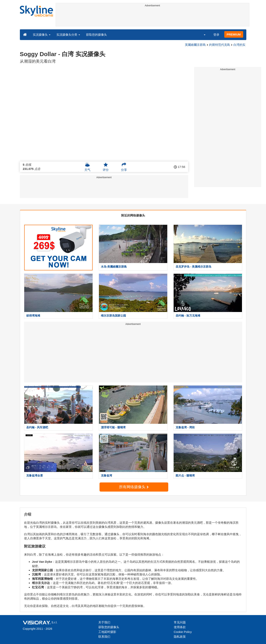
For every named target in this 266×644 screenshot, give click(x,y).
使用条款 (180, 627)
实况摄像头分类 (68, 35)
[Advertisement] (152, 17)
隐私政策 (180, 637)
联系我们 (104, 637)
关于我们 (104, 622)
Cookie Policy (183, 632)
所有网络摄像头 (134, 487)
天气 (87, 167)
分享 (124, 167)
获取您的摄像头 (96, 35)
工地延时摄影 (107, 632)
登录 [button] (216, 35)
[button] (202, 34)
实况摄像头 (42, 35)
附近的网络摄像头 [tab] (133, 215)
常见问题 (180, 622)
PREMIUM (234, 34)
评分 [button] (106, 167)
